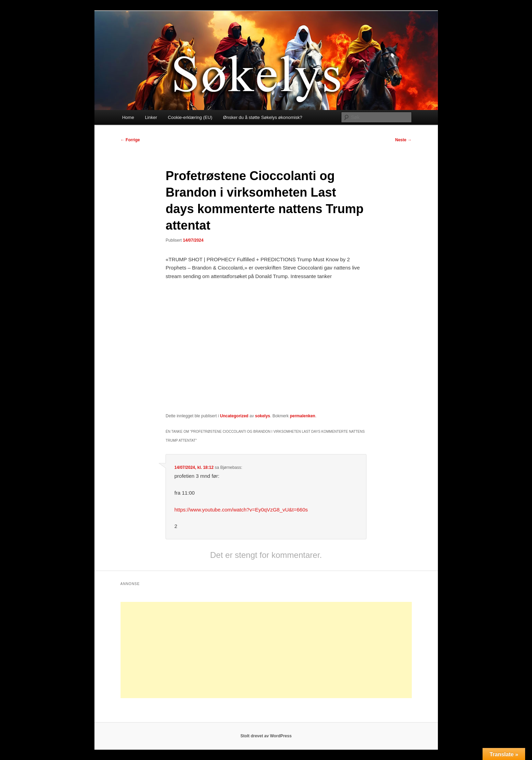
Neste (403, 140)
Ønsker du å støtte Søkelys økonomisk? (263, 117)
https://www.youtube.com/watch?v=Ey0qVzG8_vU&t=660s (241, 510)
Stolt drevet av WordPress (266, 736)
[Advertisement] (266, 650)
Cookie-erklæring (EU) (190, 117)
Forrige (130, 140)
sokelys (263, 416)
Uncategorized (234, 416)
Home (128, 117)
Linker (151, 117)
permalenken (303, 416)
